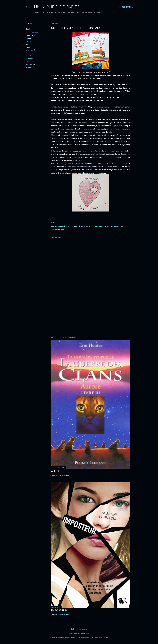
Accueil (97, 12)
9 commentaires (64, 475)
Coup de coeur (31, 35)
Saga (27, 61)
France (28, 41)
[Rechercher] (127, 7)
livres (28, 47)
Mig (27, 53)
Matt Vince (86, 634)
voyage (28, 67)
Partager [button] (29, 23)
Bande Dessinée (32, 32)
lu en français (31, 50)
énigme (28, 38)
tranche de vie (31, 64)
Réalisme (29, 56)
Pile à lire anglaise (84, 12)
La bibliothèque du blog (45, 12)
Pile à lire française (66, 12)
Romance (29, 59)
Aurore (57, 471)
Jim (27, 44)
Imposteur (59, 610)
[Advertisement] (91, 315)
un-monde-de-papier (57, 7)
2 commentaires (64, 615)
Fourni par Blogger (79, 629)
